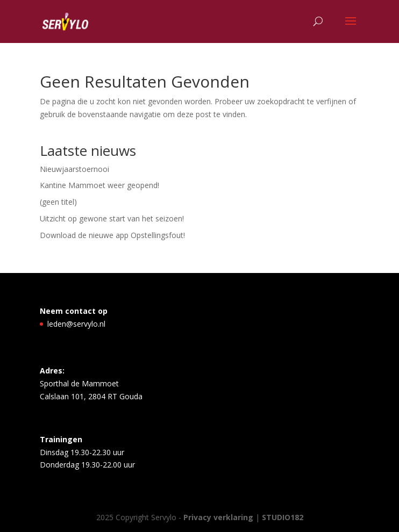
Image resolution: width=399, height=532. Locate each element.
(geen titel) (58, 202)
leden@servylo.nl (76, 324)
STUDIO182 (283, 517)
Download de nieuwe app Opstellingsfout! (112, 235)
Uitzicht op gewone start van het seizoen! (112, 218)
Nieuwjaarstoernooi (74, 169)
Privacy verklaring (219, 517)
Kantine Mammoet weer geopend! (99, 185)
